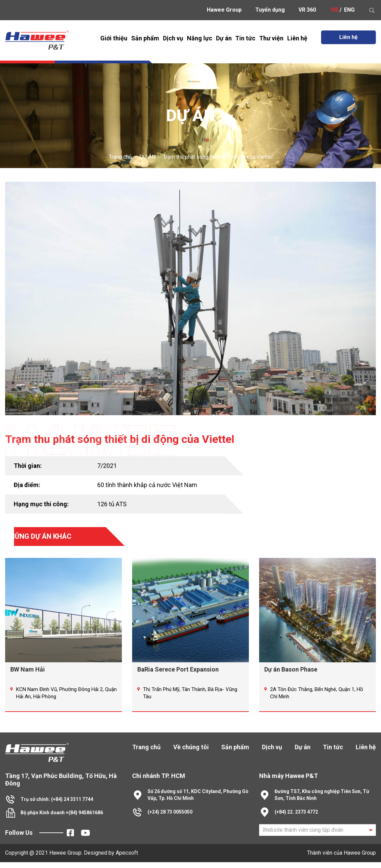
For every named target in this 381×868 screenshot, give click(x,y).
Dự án (224, 38)
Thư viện (271, 38)
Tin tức (245, 38)
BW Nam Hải (28, 675)
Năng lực (200, 38)
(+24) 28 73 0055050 (170, 818)
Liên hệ (297, 38)
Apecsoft (127, 859)
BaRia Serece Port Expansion (178, 675)
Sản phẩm (145, 38)
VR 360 (307, 10)
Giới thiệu (114, 38)
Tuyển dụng (270, 10)
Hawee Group (224, 10)
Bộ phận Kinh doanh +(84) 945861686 (62, 819)
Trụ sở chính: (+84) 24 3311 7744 (57, 805)
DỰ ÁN (147, 157)
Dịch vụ (173, 38)
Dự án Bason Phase (291, 675)
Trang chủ (120, 157)
